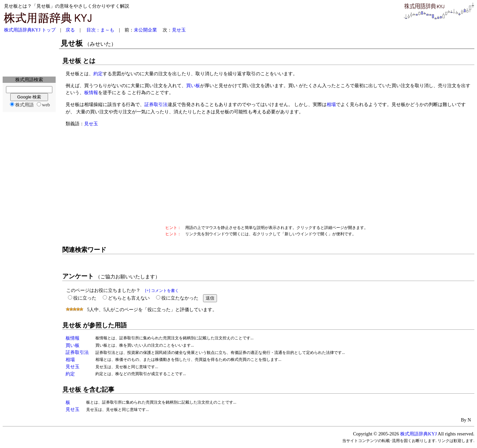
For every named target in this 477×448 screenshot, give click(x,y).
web (46, 105)
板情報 (91, 92)
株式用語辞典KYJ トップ (30, 30)
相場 (331, 104)
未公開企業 (145, 30)
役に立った (85, 298)
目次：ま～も (100, 30)
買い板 (193, 85)
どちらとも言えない (129, 298)
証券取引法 (156, 104)
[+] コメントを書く (162, 291)
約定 (98, 74)
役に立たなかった (180, 298)
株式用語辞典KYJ (418, 434)
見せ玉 (179, 30)
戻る (70, 30)
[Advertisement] (29, 55)
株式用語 (25, 105)
